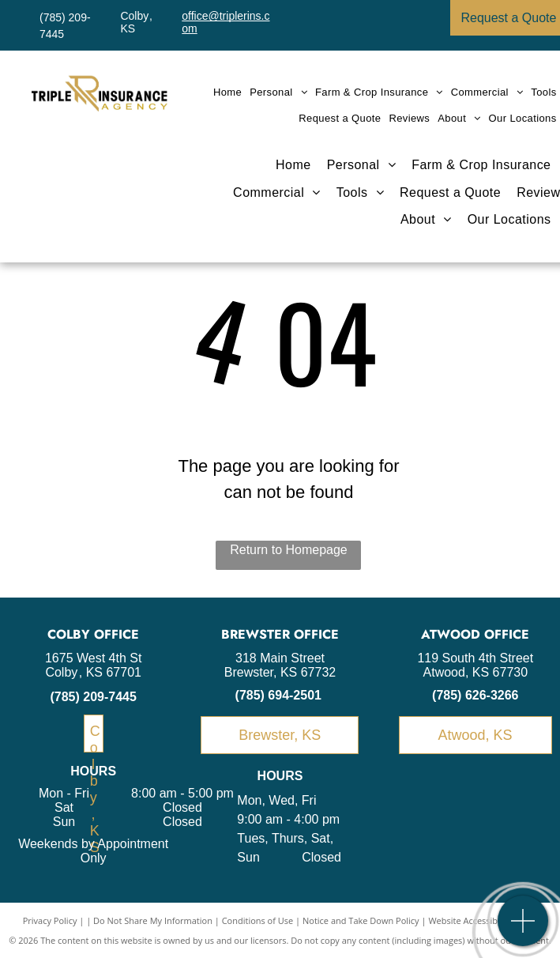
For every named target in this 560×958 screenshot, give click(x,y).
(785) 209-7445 (93, 697)
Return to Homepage (289, 550)
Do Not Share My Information (153, 920)
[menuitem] (227, 92)
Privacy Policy (50, 920)
